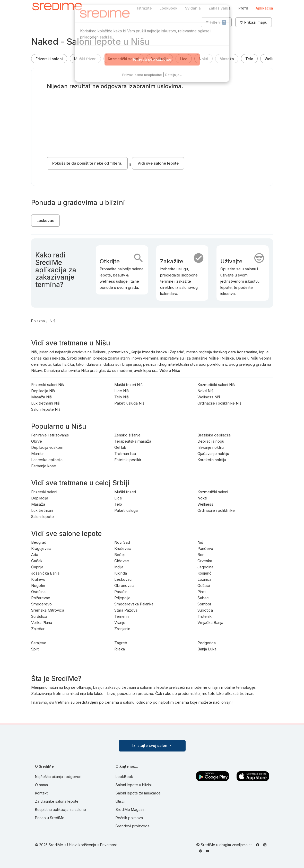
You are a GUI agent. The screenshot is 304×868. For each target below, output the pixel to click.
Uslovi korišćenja (82, 845)
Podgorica (207, 643)
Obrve (37, 441)
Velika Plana (42, 623)
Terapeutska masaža (133, 441)
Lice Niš (121, 391)
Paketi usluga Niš (129, 403)
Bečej (119, 555)
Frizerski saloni (49, 59)
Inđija (119, 567)
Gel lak (120, 447)
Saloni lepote (42, 517)
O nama (41, 785)
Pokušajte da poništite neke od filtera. (87, 163)
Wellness (273, 59)
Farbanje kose (44, 466)
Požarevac (41, 598)
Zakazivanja (220, 8)
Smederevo (41, 604)
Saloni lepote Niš (46, 409)
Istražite (145, 8)
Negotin (38, 585)
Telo (249, 59)
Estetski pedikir (128, 460)
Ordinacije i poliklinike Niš (219, 403)
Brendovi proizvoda (133, 826)
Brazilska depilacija (214, 435)
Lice (184, 59)
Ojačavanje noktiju (213, 454)
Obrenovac (124, 585)
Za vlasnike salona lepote (57, 801)
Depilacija (160, 59)
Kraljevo (38, 579)
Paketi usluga (126, 510)
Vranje (120, 623)
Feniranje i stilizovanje (50, 435)
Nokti (203, 59)
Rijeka (120, 649)
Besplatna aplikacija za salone (60, 809)
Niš (200, 542)
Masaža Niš (41, 397)
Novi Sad (122, 542)
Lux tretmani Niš (45, 403)
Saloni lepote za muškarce (138, 793)
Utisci (120, 801)
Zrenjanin (122, 629)
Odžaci (204, 585)
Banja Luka (207, 649)
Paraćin (121, 592)
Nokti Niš (205, 391)
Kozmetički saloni (124, 59)
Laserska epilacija (47, 460)
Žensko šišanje (127, 435)
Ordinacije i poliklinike (216, 510)
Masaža (227, 59)
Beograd (39, 542)
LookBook (168, 8)
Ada (35, 555)
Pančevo (205, 548)
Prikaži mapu (254, 22)
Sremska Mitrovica (48, 610)
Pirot (202, 592)
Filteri (216, 22)
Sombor (204, 604)
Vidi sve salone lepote (158, 163)
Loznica (204, 579)
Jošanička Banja (45, 573)
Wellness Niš (209, 397)
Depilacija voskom (47, 447)
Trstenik (205, 616)
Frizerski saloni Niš (47, 385)
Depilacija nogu (211, 441)
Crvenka (205, 561)
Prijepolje (122, 598)
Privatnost (108, 845)
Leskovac (45, 221)
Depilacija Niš (43, 391)
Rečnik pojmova (129, 818)
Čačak (37, 561)
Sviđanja (193, 8)
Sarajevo (39, 643)
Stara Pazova (126, 610)
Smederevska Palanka (134, 604)
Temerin (121, 616)
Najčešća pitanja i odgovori (58, 777)
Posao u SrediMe (50, 818)
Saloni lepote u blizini (134, 785)
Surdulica (39, 616)
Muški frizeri (85, 59)
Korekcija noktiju (212, 460)
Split (35, 649)
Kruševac (123, 548)
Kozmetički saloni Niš (216, 385)
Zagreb (121, 643)
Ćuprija (37, 567)
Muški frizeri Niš (128, 385)
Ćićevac (122, 561)
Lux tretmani (42, 510)
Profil (243, 8)
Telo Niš (121, 397)
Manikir (37, 454)
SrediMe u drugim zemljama (225, 845)
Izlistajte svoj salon (152, 745)
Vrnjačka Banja (210, 623)
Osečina (38, 592)
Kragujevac (41, 548)
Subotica (205, 610)
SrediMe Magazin (131, 809)
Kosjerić (205, 573)
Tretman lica (125, 454)
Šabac (203, 598)
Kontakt (41, 793)
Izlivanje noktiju (211, 447)
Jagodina (205, 567)
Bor (201, 555)
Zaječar (38, 629)
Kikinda (121, 573)
